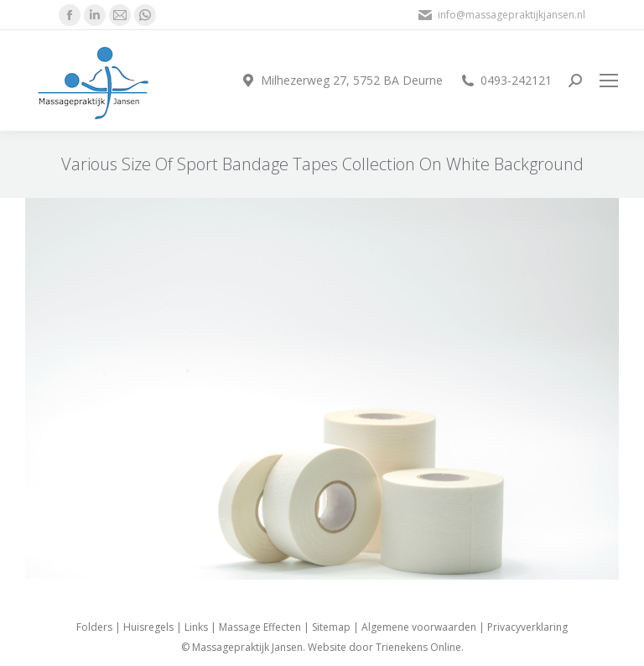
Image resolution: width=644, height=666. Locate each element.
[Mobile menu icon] (609, 81)
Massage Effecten (260, 627)
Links (196, 627)
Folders (94, 627)
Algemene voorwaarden (419, 627)
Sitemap (331, 627)
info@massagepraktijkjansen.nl (501, 15)
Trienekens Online (418, 647)
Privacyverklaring (527, 627)
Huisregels (148, 627)
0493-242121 (506, 81)
